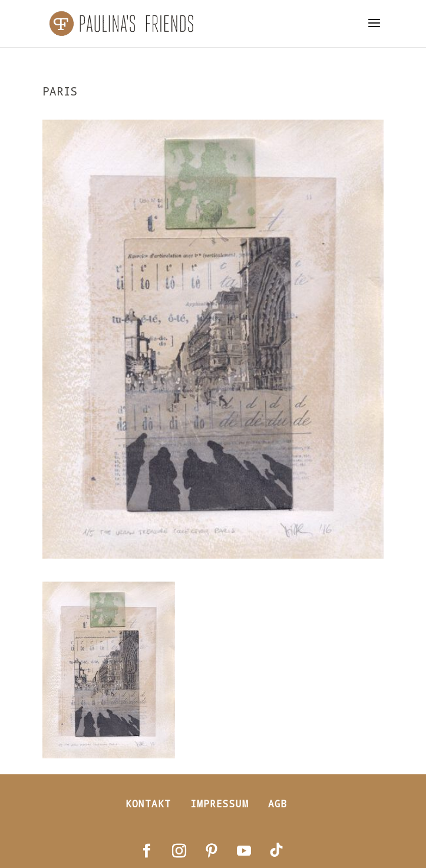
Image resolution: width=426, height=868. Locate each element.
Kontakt (148, 803)
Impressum (219, 803)
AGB (278, 803)
